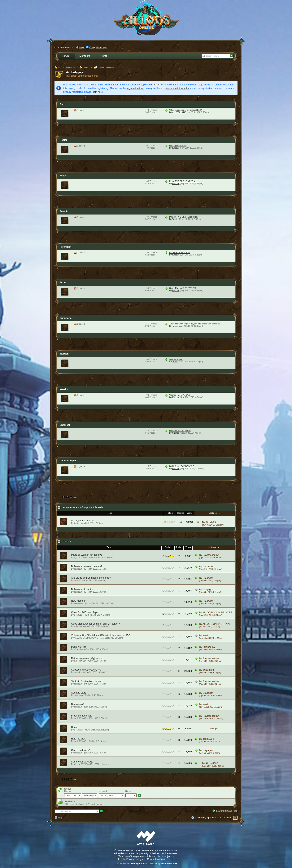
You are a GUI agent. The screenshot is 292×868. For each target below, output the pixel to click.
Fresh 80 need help (82, 716)
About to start (78, 693)
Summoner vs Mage (82, 762)
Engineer (65, 425)
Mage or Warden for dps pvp (87, 555)
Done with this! (79, 647)
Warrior (64, 389)
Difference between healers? (87, 566)
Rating (170, 513)
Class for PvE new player (85, 612)
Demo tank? (78, 704)
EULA (121, 859)
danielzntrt (79, 672)
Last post (215, 513)
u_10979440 (80, 730)
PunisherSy (209, 647)
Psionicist (65, 247)
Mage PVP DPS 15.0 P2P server (184, 181)
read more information (178, 88)
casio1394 (79, 569)
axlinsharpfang (81, 626)
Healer (63, 140)
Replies (181, 513)
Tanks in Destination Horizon (87, 681)
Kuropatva (79, 661)
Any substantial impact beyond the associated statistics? (195, 324)
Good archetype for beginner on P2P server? (95, 624)
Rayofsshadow (211, 555)
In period (103, 791)
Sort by (68, 791)
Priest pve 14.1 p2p (178, 146)
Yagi (76, 695)
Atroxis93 (211, 522)
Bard (62, 104)
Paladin (64, 211)
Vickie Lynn (79, 649)
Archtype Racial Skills (83, 520)
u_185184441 (81, 615)
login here (97, 92)
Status (128, 791)
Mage (63, 176)
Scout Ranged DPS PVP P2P (183, 288)
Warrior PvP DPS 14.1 (180, 395)
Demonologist (68, 461)
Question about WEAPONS (86, 670)
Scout (63, 282)
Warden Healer (176, 359)
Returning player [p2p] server (87, 658)
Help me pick (78, 739)
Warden (64, 354)
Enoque (176, 148)
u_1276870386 (81, 557)
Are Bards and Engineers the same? (91, 578)
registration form (135, 88)
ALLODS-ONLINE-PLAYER (217, 612)
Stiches (176, 433)
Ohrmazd (208, 566)
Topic (110, 513)
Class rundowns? (81, 750)
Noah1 (206, 635)
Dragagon (208, 578)
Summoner (66, 318)
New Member (78, 601)
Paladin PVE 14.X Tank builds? (184, 217)
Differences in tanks (82, 589)
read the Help (159, 85)
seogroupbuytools (82, 603)
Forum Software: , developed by (146, 864)
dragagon (208, 750)
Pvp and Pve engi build (180, 431)
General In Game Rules (160, 859)
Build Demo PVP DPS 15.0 (182, 466)
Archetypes (75, 72)
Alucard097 (212, 763)
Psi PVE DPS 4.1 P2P (179, 252)
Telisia (175, 219)
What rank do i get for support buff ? (186, 110)
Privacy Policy (134, 859)
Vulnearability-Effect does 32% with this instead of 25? (100, 635)
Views (190, 513)
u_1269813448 (179, 112)
